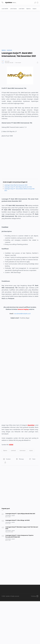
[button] (35, 2)
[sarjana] (13, 516)
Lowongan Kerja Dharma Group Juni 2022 (16, 185)
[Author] (7, 61)
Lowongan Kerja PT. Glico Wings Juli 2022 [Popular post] (18, 520)
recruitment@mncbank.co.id (22, 314)
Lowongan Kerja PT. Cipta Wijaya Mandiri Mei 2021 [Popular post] (20, 514)
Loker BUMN (5, 9)
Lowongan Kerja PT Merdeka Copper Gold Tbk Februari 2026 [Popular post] (22, 528)
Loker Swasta (13, 9)
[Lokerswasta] (8, 516)
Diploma (28, 9)
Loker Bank (22, 9)
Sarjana (34, 9)
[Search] (38, 2)
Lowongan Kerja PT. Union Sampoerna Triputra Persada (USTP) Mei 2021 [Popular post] (19, 536)
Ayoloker (9, 2)
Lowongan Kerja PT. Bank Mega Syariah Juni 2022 (18, 187)
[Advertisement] (16, 30)
